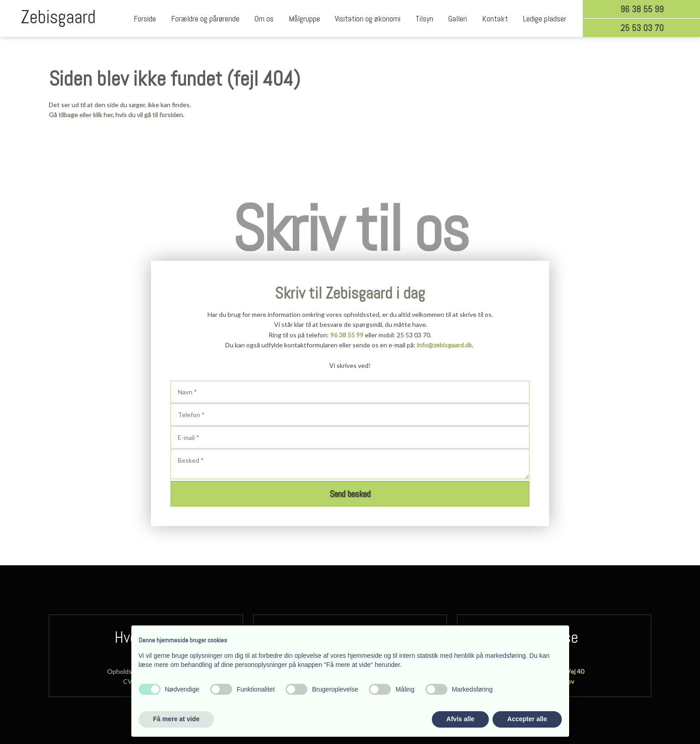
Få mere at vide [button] (176, 719)
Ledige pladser (545, 18)
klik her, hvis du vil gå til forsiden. (139, 115)
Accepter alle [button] (527, 719)
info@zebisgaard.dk (444, 345)
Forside (145, 18)
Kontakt (495, 18)
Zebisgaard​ (58, 17)
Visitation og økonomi (368, 18)
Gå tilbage (63, 115)
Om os (264, 18)
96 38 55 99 (347, 335)
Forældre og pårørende (205, 18)
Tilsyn (424, 18)
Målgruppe (304, 18)
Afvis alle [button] (460, 719)
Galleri (458, 18)
